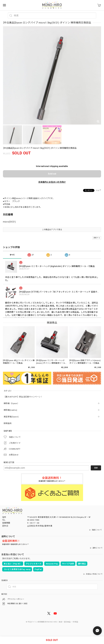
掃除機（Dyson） (11, 403)
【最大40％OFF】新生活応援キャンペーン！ (23, 397)
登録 (96, 468)
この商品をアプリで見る (52, 230)
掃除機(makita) (10, 410)
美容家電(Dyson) (11, 417)
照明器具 (8, 423)
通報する (97, 238)
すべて (12, 255)
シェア (98, 190)
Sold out (52, 174)
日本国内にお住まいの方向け (52, 182)
